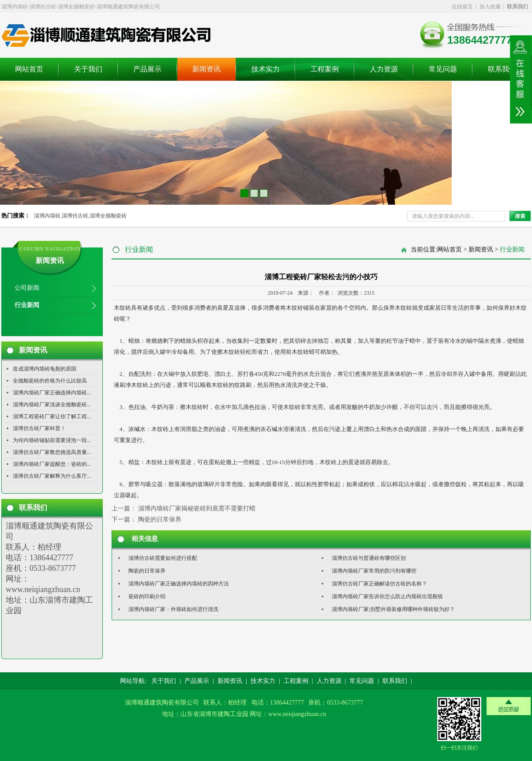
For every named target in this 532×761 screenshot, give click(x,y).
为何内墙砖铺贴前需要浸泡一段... (52, 440)
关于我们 (88, 69)
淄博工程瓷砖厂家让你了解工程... (52, 416)
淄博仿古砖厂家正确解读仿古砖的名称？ (379, 584)
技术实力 (266, 69)
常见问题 (443, 69)
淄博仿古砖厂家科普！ (39, 428)
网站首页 (29, 69)
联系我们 (502, 69)
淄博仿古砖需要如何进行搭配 (163, 558)
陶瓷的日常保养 (160, 519)
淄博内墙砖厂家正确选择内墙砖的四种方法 (179, 584)
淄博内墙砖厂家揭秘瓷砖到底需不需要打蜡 (197, 508)
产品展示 (147, 69)
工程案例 (325, 69)
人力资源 (384, 69)
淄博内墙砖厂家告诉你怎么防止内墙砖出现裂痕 (387, 596)
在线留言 (462, 7)
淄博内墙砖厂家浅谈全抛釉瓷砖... (52, 405)
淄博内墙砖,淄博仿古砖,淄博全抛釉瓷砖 (80, 216)
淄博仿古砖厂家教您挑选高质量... (52, 452)
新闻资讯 (206, 69)
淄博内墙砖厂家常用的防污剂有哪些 (374, 571)
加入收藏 (490, 7)
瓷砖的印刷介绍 (147, 596)
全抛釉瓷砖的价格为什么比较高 (50, 381)
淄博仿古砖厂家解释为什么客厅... (52, 476)
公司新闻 (27, 288)
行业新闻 (27, 305)
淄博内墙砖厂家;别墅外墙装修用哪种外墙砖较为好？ (393, 609)
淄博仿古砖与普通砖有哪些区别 (369, 558)
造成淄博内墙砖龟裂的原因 (45, 369)
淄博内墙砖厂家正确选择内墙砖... (52, 393)
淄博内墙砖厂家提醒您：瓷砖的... (52, 464)
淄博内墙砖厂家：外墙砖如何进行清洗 (173, 609)
